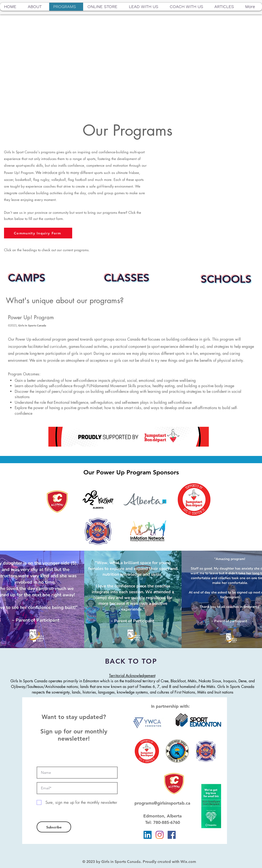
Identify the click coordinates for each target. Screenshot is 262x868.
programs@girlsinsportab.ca (162, 803)
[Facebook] (172, 835)
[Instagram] (160, 835)
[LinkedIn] (148, 835)
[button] (36, 7)
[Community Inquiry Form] (38, 233)
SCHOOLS (226, 279)
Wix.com (188, 862)
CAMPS (27, 278)
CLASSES (127, 278)
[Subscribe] (54, 827)
